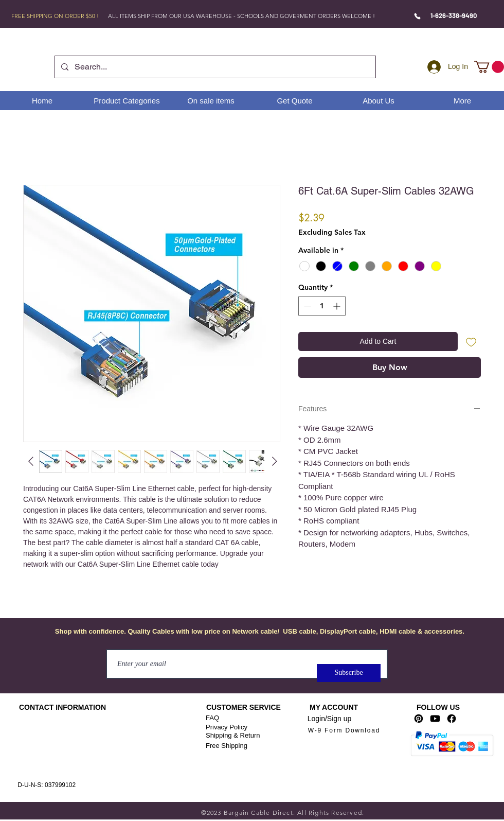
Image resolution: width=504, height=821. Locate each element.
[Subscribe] (349, 673)
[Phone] (417, 16)
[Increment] (338, 306)
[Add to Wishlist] (471, 342)
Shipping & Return (233, 735)
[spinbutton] (322, 306)
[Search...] (214, 67)
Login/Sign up (330, 719)
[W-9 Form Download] (344, 731)
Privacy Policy (227, 727)
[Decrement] (306, 306)
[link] (489, 67)
